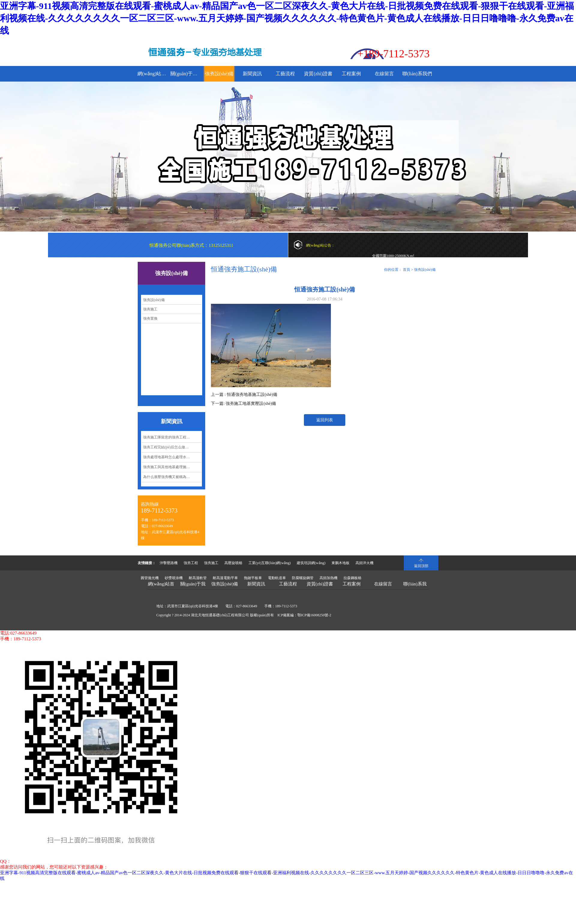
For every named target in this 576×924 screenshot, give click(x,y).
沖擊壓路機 (169, 563)
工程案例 (351, 74)
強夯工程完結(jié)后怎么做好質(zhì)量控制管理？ (172, 447)
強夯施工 (150, 309)
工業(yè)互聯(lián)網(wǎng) (270, 563)
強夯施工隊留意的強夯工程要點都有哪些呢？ (172, 437)
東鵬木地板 (340, 563)
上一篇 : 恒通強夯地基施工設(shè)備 (244, 395)
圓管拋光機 (150, 578)
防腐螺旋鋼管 (303, 578)
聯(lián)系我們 (417, 74)
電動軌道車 (277, 578)
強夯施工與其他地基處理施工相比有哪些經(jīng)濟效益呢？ (172, 467)
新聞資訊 (252, 74)
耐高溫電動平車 (225, 578)
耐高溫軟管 (198, 578)
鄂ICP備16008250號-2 (314, 615)
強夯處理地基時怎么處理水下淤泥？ (172, 457)
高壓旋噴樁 (233, 563)
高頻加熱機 (328, 578)
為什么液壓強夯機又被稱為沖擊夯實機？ (172, 477)
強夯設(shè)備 (219, 74)
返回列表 (325, 420)
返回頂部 (421, 566)
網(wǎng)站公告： (320, 245)
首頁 (406, 270)
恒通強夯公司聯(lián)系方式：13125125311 (191, 245)
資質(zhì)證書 (318, 74)
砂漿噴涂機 (174, 578)
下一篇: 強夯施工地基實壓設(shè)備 (243, 404)
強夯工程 (191, 563)
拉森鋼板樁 (352, 578)
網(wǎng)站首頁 (153, 74)
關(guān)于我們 (186, 74)
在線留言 (384, 74)
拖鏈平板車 (253, 578)
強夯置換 (150, 318)
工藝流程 (285, 74)
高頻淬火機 (364, 563)
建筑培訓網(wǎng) (311, 563)
